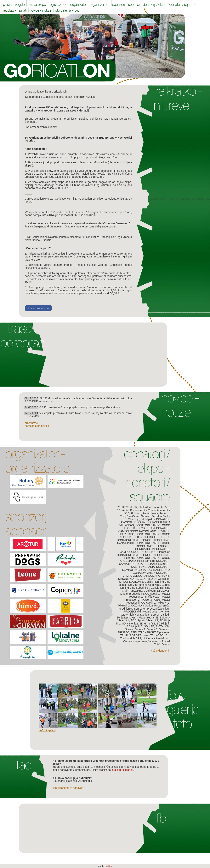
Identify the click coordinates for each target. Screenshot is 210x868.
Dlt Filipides (148, 519)
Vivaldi (166, 644)
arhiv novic (31, 423)
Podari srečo (162, 606)
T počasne (163, 632)
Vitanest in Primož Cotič (159, 643)
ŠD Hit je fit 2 (130, 624)
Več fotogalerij (47, 730)
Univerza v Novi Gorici (156, 638)
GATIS (134, 579)
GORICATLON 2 (133, 582)
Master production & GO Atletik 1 (140, 594)
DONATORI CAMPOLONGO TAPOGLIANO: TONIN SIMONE (144, 576)
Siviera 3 (152, 629)
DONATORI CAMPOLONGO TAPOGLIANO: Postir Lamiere (144, 559)
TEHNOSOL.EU (160, 635)
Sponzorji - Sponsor (29, 524)
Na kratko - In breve (177, 98)
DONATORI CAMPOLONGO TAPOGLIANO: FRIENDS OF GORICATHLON (153, 546)
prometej (164, 612)
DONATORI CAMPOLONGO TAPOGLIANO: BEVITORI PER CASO (144, 531)
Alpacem (150, 507)
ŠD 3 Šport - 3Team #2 (144, 620)
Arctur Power (150, 513)
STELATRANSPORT (143, 632)
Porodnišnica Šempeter (132, 609)
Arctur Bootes (131, 510)
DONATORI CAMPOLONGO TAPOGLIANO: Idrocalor (145, 550)
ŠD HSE (149, 626)
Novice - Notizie (180, 405)
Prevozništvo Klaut (158, 609)
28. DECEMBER (127, 507)
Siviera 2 (140, 629)
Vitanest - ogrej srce (135, 641)
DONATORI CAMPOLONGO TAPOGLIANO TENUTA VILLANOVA (145, 522)
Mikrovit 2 (124, 606)
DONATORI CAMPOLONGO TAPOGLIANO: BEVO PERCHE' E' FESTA (144, 536)
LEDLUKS (163, 591)
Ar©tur (109, 866)
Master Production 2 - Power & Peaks (147, 598)
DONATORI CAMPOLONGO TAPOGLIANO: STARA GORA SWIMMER (146, 570)
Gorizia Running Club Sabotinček (145, 586)
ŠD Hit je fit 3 (147, 624)
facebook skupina (38, 308)
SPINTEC (123, 632)
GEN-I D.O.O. (148, 579)
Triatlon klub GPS (131, 638)
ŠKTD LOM (163, 626)
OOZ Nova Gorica (142, 606)
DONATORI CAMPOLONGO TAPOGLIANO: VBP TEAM (146, 527)
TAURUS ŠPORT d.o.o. (134, 635)
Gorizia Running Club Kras (144, 585)
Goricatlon (58, 71)
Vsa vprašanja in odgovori (68, 788)
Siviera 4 (164, 629)
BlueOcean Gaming (139, 516)
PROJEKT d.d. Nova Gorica (141, 612)
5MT (141, 507)
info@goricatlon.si (122, 770)
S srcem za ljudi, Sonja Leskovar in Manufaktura (143, 616)
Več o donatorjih (161, 651)
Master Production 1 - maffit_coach (149, 595)
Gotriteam (150, 591)
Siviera (129, 629)
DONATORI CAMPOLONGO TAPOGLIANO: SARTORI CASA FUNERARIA (145, 564)
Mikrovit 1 (164, 603)
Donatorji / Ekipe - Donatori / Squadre (147, 475)
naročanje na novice (37, 426)
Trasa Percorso (22, 335)
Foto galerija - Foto (182, 709)
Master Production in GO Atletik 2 (147, 601)
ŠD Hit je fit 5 (135, 626)
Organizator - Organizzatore (37, 461)
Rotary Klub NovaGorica (134, 615)
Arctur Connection (151, 510)
